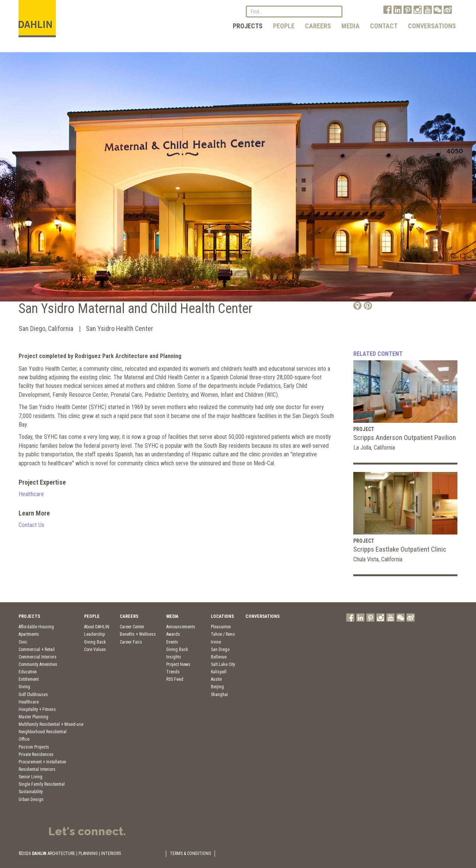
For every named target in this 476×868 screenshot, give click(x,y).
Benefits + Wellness (138, 634)
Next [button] (458, 181)
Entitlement (29, 679)
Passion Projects (34, 747)
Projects (248, 26)
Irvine (216, 642)
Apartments (29, 634)
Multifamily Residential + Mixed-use (51, 724)
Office (24, 739)
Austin (216, 679)
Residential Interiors (37, 769)
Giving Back (95, 642)
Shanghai (219, 695)
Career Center (132, 627)
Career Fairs (131, 642)
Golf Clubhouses (33, 695)
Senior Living (30, 777)
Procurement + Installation (42, 762)
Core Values (95, 650)
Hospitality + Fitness (37, 709)
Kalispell (219, 672)
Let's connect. (87, 831)
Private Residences (36, 754)
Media (350, 26)
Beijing (217, 687)
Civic (23, 642)
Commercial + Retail (37, 650)
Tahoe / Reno (223, 634)
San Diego (220, 650)
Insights (174, 657)
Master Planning (33, 717)
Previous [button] (18, 181)
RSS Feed (175, 679)
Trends (173, 672)
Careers (318, 26)
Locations (222, 616)
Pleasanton (221, 627)
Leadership (94, 634)
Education (28, 672)
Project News (178, 664)
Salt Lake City (223, 664)
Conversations (432, 26)
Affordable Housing (36, 627)
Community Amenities (38, 664)
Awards (173, 634)
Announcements (181, 627)
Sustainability (31, 792)
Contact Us (31, 525)
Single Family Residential (42, 784)
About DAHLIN (97, 627)
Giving (24, 687)
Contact (384, 26)
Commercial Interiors (38, 657)
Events (172, 642)
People (284, 26)
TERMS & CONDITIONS (190, 853)
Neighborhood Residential (43, 732)
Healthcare (31, 494)
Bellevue (219, 657)
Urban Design (31, 800)
